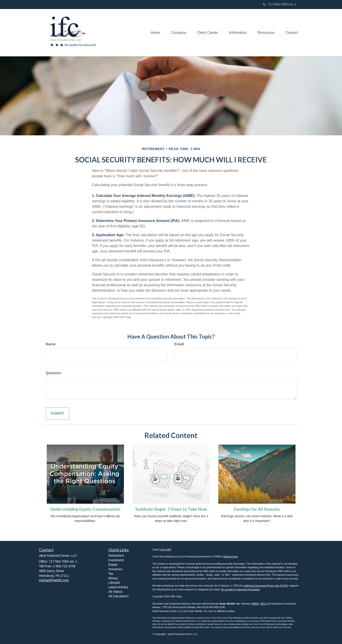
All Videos (115, 592)
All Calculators (118, 596)
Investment (116, 560)
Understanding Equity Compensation (85, 509)
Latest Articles (118, 587)
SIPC (263, 604)
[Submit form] (57, 414)
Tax (111, 574)
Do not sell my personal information (240, 589)
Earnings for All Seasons (257, 509)
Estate (113, 565)
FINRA (255, 604)
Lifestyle (114, 583)
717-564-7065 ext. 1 (280, 4)
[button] (176, 32)
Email (179, 344)
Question (54, 373)
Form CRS (165, 549)
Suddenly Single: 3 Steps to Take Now (171, 509)
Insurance (115, 569)
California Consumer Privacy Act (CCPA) (266, 586)
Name (51, 344)
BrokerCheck (231, 556)
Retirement (116, 556)
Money (113, 578)
